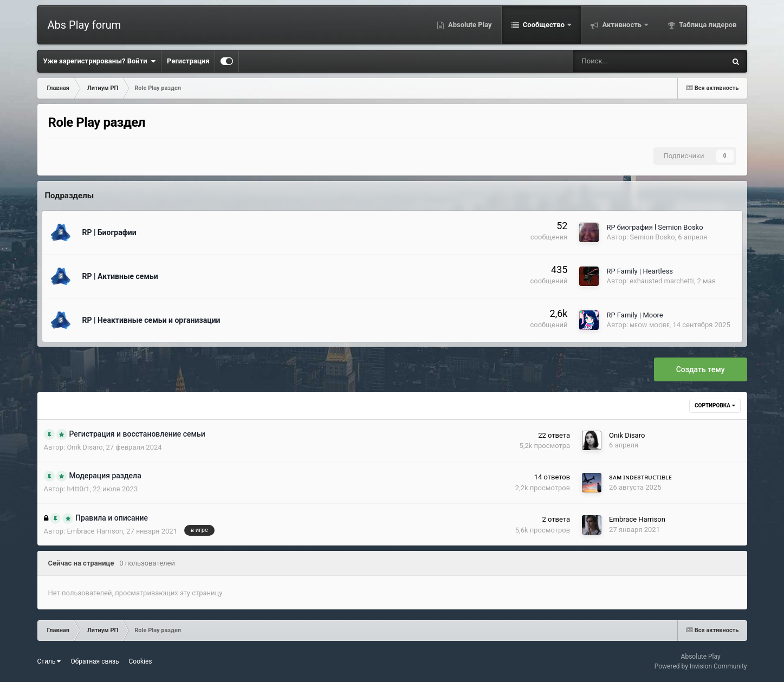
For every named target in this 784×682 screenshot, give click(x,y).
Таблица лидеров (707, 25)
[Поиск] (615, 61)
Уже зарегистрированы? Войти (100, 61)
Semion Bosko (652, 237)
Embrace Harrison (95, 531)
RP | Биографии (109, 232)
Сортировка (715, 405)
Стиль (49, 661)
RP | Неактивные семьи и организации (151, 320)
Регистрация (188, 61)
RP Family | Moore (634, 315)
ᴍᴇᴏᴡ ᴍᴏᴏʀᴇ (649, 325)
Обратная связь (95, 661)
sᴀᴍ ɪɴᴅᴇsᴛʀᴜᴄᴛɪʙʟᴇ (640, 477)
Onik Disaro (85, 447)
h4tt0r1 (78, 489)
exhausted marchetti (662, 281)
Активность (622, 25)
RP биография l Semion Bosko (655, 227)
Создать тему (701, 369)
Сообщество (544, 25)
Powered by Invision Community (701, 666)
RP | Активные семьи (120, 276)
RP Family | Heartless (640, 271)
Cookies (141, 661)
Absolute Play (469, 25)
